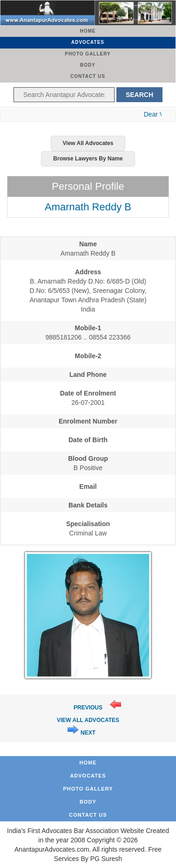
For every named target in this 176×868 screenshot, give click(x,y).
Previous (88, 708)
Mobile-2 (88, 356)
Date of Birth (88, 440)
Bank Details (88, 505)
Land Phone (88, 375)
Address (88, 272)
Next (88, 733)
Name (88, 244)
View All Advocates (88, 143)
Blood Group (88, 458)
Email (88, 486)
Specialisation (88, 524)
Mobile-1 (88, 328)
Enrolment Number (88, 421)
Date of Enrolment (88, 393)
